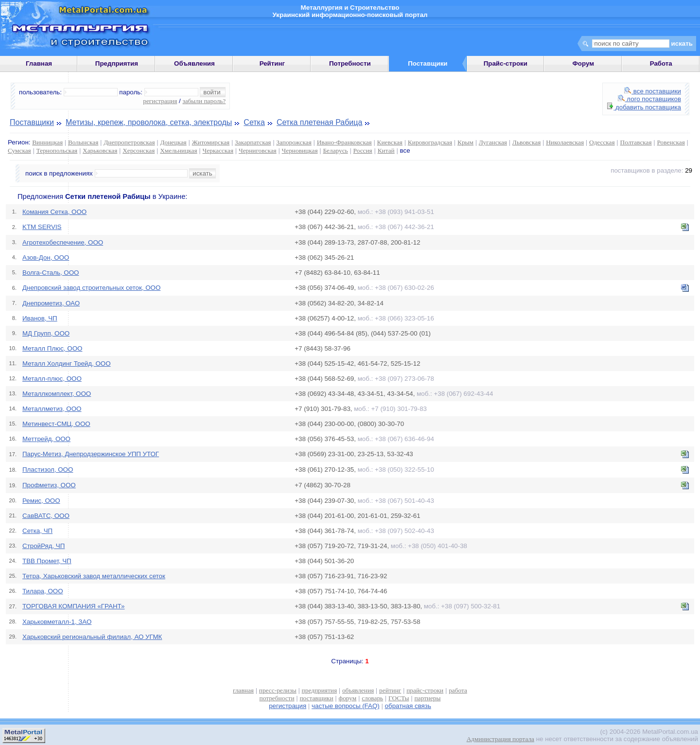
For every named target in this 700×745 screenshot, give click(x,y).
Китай (386, 151)
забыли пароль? (204, 101)
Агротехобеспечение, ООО (63, 242)
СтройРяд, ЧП (44, 546)
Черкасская (218, 151)
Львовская (526, 142)
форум (348, 698)
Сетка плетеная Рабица (319, 122)
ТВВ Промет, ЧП (47, 561)
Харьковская (100, 151)
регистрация (160, 101)
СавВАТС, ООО (46, 516)
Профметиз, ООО (49, 485)
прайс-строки (425, 690)
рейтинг (390, 690)
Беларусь (335, 151)
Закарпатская (253, 142)
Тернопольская (57, 151)
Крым (465, 142)
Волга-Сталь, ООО (51, 273)
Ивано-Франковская (344, 142)
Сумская (19, 151)
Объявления (194, 63)
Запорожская (294, 142)
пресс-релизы (278, 690)
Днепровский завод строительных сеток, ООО (91, 288)
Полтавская (636, 142)
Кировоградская (430, 142)
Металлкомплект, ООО (57, 394)
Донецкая (173, 142)
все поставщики (653, 91)
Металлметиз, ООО (52, 409)
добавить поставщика (644, 107)
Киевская (390, 142)
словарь (372, 698)
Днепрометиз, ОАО (51, 303)
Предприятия (117, 63)
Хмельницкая (178, 151)
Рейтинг (272, 63)
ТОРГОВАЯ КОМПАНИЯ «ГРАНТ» (74, 606)
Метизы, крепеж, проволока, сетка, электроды (149, 122)
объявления (358, 690)
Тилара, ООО (43, 591)
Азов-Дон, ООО (46, 257)
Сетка (254, 122)
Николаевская (565, 142)
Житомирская (211, 142)
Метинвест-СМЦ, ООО (56, 424)
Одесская (602, 142)
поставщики (316, 698)
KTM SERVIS (42, 227)
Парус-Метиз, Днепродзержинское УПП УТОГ (91, 454)
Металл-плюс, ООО (52, 379)
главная (243, 690)
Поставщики (32, 122)
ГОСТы (399, 698)
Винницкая (47, 142)
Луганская (493, 142)
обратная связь (408, 706)
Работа (661, 63)
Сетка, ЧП (37, 531)
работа (458, 690)
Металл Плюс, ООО (52, 348)
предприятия (319, 690)
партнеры (427, 698)
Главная (39, 63)
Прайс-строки (506, 63)
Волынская (83, 142)
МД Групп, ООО (46, 333)
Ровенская (671, 142)
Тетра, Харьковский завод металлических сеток (94, 576)
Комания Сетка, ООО (54, 212)
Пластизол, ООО (48, 470)
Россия (363, 151)
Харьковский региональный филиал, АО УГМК (92, 637)
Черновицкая (300, 151)
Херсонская (139, 151)
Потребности (350, 63)
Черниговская (258, 151)
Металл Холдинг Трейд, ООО (67, 364)
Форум (583, 63)
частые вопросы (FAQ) (346, 706)
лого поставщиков (649, 99)
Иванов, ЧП (40, 318)
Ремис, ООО (41, 501)
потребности (277, 698)
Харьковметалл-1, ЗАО (57, 622)
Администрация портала (500, 739)
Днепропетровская (129, 142)
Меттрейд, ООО (46, 439)
